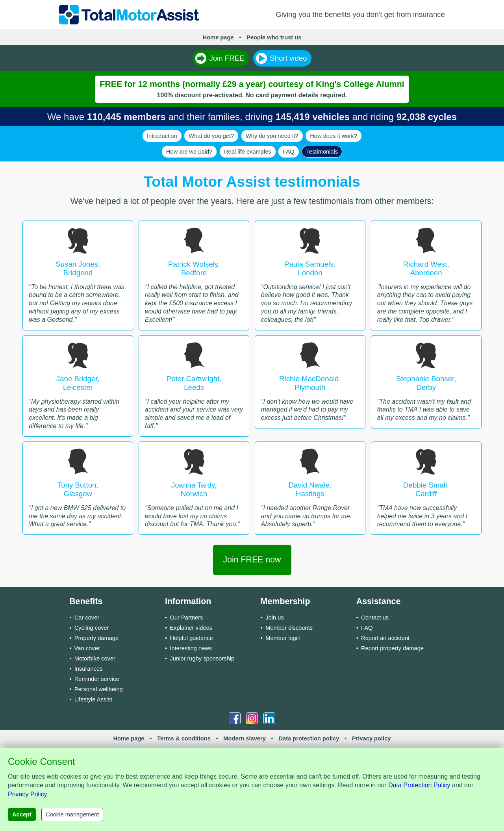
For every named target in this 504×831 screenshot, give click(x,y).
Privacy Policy (28, 794)
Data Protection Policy (419, 785)
